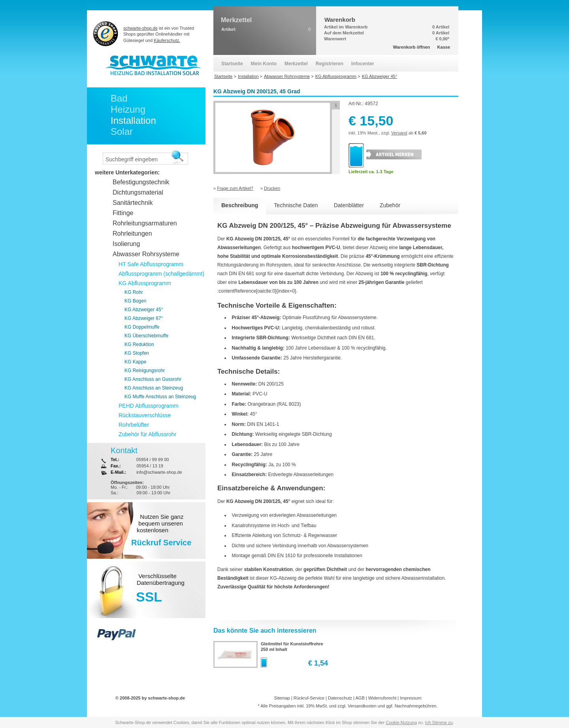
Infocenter (363, 64)
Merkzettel (296, 64)
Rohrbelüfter (134, 425)
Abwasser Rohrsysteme (146, 254)
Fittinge (123, 213)
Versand (399, 133)
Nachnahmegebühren (416, 706)
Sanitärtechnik (133, 203)
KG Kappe (135, 362)
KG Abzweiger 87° (144, 318)
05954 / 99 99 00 (153, 459)
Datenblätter (349, 205)
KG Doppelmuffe (142, 327)
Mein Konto (264, 64)
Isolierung (126, 244)
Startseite (232, 64)
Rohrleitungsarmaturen (145, 223)
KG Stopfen (137, 353)
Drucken (272, 188)
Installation (133, 120)
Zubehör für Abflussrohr (147, 434)
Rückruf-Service (309, 698)
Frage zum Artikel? (235, 188)
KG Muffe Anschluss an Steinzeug (160, 397)
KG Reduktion (139, 344)
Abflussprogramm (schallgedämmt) (161, 274)
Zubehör (390, 205)
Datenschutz (340, 698)
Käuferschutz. (167, 40)
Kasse (444, 47)
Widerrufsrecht (382, 698)
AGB (360, 698)
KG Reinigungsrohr (145, 371)
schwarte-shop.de (140, 28)
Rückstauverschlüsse (145, 415)
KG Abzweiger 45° (144, 310)
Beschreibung (240, 205)
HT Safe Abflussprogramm (151, 264)
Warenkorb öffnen (412, 47)
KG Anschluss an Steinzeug (154, 388)
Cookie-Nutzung (401, 722)
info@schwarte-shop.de (159, 472)
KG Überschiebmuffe (146, 336)
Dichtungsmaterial (138, 192)
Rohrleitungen (132, 234)
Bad (119, 98)
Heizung (128, 109)
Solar (122, 131)
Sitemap (282, 698)
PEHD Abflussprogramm (149, 406)
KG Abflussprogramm (145, 283)
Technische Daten (296, 205)
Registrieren (330, 64)
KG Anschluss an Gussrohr (153, 379)
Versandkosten (362, 706)
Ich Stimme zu (439, 722)
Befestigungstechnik (141, 182)
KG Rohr (134, 292)
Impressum (411, 698)
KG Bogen (135, 301)
